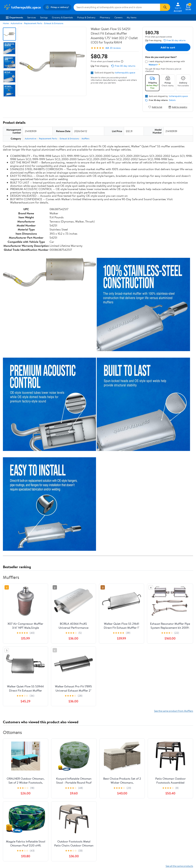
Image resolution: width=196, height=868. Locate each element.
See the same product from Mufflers (174, 711)
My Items (132, 17)
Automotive (16, 23)
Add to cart (168, 47)
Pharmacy (105, 17)
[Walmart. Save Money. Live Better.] (22, 7)
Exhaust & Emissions (54, 23)
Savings (44, 17)
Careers (118, 17)
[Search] (165, 7)
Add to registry (178, 107)
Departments (14, 17)
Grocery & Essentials (62, 17)
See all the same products (179, 866)
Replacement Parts (33, 23)
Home (6, 23)
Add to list (155, 107)
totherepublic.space (125, 72)
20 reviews (115, 48)
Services (32, 17)
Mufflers (85, 139)
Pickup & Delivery (86, 17)
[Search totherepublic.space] (117, 7)
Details (172, 100)
